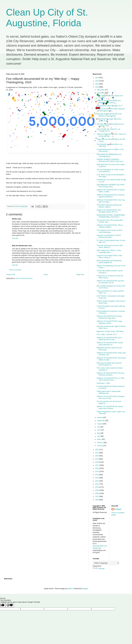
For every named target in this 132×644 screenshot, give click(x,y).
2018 (97, 462)
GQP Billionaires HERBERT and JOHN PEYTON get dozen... (110, 186)
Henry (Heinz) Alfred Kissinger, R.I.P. (110, 106)
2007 (97, 496)
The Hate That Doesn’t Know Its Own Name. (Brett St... (110, 246)
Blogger (85, 589)
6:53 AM (15, 265)
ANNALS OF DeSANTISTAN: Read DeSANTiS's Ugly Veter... (109, 317)
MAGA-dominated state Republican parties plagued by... (109, 262)
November (101, 93)
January (100, 446)
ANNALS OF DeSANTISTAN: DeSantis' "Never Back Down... (111, 110)
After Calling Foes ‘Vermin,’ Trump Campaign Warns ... (109, 251)
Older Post (80, 275)
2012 (97, 481)
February (100, 443)
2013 (97, 478)
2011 (97, 484)
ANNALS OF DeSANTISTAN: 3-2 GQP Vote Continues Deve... (110, 379)
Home (46, 275)
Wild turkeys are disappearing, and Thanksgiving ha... (109, 155)
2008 (97, 493)
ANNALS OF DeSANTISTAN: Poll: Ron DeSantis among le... (111, 374)
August (100, 424)
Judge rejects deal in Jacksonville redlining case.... (109, 392)
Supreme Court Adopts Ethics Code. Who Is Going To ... (110, 256)
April (99, 436)
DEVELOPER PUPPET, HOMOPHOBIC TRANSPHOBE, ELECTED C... (111, 216)
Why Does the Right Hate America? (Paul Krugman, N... (109, 364)
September (101, 421)
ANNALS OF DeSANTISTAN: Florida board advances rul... (110, 344)
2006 (97, 500)
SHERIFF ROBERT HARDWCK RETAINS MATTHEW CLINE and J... (111, 160)
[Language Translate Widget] (106, 563)
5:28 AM (15, 238)
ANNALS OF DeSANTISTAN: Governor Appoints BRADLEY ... (111, 196)
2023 (97, 87)
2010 (97, 487)
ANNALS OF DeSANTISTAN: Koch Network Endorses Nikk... (109, 115)
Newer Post (11, 275)
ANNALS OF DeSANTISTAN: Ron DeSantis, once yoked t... (109, 102)
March (100, 439)
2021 (97, 453)
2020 (97, 456)
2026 (97, 78)
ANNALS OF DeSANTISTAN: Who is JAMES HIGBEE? (110, 226)
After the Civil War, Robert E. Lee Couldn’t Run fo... (108, 130)
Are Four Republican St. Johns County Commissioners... (110, 171)
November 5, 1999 (103, 383)
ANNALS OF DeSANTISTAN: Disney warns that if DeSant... (110, 407)
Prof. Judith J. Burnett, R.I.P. (107, 335)
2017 (97, 465)
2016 (97, 468)
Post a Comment (15, 270)
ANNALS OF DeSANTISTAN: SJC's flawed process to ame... (109, 339)
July (99, 427)
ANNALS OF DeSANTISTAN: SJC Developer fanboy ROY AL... (109, 211)
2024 (97, 84)
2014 (97, 475)
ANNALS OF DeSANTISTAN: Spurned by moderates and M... (110, 282)
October (100, 418)
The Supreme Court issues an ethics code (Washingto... (110, 231)
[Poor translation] (10, 605)
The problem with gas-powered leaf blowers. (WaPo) (109, 206)
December (101, 90)
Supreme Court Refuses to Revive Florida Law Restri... (109, 236)
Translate (99, 569)
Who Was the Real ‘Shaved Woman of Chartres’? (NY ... (110, 125)
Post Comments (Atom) (24, 278)
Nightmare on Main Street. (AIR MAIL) (110, 331)
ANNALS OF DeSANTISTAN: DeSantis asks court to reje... (111, 397)
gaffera (70, 589)
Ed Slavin (118, 509)
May (99, 433)
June (99, 430)
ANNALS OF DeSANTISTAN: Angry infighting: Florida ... (109, 322)
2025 (97, 81)
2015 (97, 471)
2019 (97, 459)
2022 (97, 450)
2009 (97, 490)
